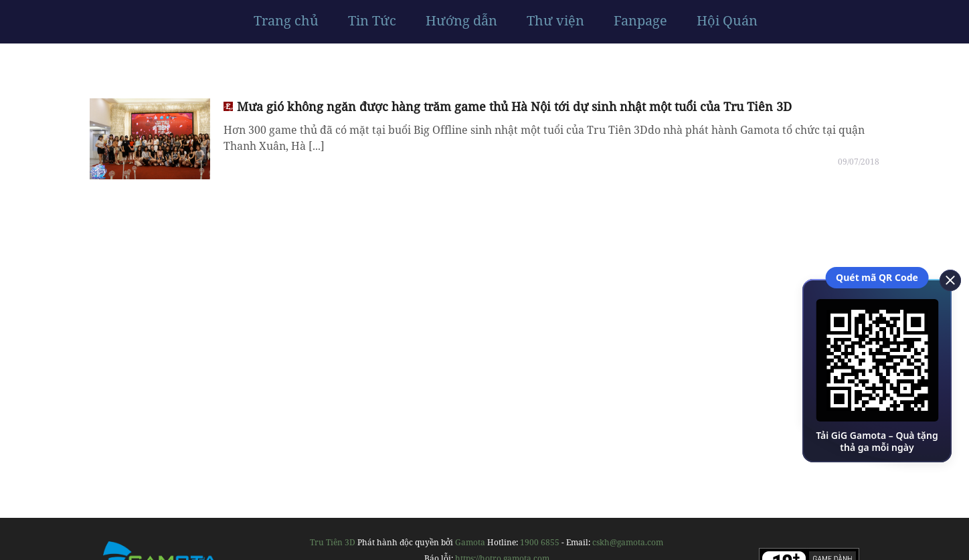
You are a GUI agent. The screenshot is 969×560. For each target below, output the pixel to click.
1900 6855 (540, 542)
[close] (946, 279)
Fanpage (640, 21)
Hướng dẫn (461, 21)
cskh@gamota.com (628, 542)
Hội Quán (727, 21)
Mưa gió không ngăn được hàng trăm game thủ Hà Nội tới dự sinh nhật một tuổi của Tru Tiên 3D (514, 106)
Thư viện (555, 21)
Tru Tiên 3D (333, 542)
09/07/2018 (859, 162)
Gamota (470, 542)
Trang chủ (286, 21)
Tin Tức (372, 21)
